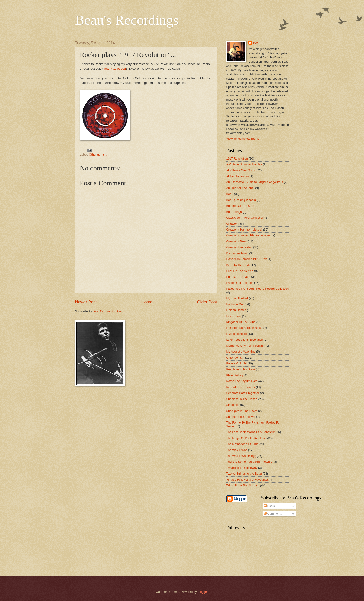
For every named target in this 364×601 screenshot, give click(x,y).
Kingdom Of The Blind (241, 322)
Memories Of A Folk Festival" (245, 346)
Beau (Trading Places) (241, 200)
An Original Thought (240, 188)
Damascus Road (237, 253)
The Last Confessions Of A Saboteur (250, 432)
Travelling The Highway (242, 468)
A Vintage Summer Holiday (244, 164)
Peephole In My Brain (241, 369)
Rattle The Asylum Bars (242, 381)
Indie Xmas (234, 316)
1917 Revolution (237, 158)
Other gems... (98, 154)
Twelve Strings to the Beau (244, 474)
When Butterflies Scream (243, 485)
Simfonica (233, 405)
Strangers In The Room (242, 411)
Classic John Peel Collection (245, 218)
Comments (273, 514)
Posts (269, 506)
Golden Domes (236, 310)
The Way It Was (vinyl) (241, 456)
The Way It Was (237, 450)
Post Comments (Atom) (109, 311)
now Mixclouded (115, 69)
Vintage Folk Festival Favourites (248, 480)
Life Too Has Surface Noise (244, 328)
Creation (232, 224)
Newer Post (86, 302)
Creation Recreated (239, 247)
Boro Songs (234, 212)
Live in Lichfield (237, 334)
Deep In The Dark (238, 265)
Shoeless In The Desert (242, 399)
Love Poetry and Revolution (245, 340)
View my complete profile (243, 139)
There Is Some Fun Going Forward (249, 462)
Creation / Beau (237, 241)
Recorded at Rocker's (241, 387)
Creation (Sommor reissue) (244, 229)
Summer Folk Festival (241, 417)
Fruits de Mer (235, 304)
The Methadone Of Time (242, 444)
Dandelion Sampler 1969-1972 (247, 259)
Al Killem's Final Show (241, 170)
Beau (257, 43)
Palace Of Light (237, 363)
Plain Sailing (235, 375)
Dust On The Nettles (240, 271)
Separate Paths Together (243, 393)
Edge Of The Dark (238, 277)
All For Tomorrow (238, 176)
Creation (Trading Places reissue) (249, 235)
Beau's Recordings (127, 20)
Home (147, 302)
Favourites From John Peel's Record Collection (258, 289)
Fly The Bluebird (237, 298)
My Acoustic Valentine (241, 351)
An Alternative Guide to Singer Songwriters (255, 182)
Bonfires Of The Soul (240, 206)
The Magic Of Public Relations (246, 438)
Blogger (203, 592)
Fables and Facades (240, 283)
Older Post (207, 302)
